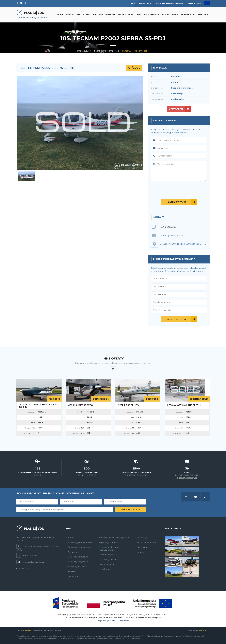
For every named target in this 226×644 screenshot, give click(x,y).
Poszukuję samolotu (145, 542)
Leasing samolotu (106, 564)
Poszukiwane (170, 15)
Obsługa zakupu (148, 15)
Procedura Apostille (107, 555)
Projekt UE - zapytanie (119, 621)
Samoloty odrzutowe (77, 557)
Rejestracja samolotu (107, 542)
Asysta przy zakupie (107, 559)
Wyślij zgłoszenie (177, 319)
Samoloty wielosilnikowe (79, 547)
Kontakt (203, 15)
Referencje (141, 537)
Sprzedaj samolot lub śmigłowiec (113, 15)
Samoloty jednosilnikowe (79, 542)
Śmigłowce (72, 552)
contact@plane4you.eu (34, 562)
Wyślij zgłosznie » (131, 510)
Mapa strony (142, 547)
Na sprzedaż (65, 15)
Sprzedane (83, 15)
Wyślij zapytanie (177, 202)
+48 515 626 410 (168, 227)
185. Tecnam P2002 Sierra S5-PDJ (136, 51)
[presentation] (179, 189)
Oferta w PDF (176, 109)
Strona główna (84, 51)
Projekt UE (188, 15)
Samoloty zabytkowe (77, 562)
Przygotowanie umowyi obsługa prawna (108, 548)
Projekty (71, 571)
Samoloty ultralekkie (77, 566)
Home (70, 537)
